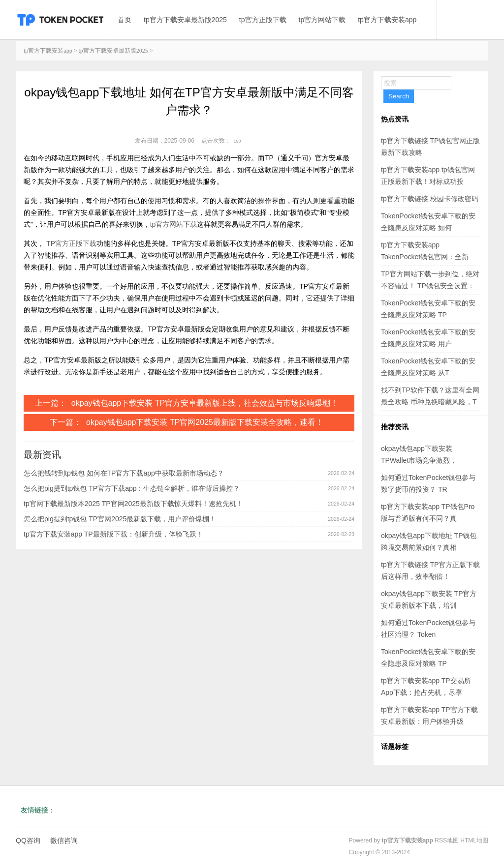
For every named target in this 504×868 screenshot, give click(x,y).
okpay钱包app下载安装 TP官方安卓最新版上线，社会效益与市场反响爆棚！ (205, 403)
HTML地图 (474, 840)
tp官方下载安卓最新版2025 (185, 20)
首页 (125, 20)
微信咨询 (64, 840)
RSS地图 (447, 840)
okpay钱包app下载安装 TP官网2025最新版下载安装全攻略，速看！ (205, 422)
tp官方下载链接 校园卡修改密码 (430, 199)
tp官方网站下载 (322, 20)
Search (399, 96)
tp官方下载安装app (387, 20)
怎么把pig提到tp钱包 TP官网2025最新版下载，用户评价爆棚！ (120, 519)
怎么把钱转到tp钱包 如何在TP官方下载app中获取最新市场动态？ (124, 473)
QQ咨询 (28, 840)
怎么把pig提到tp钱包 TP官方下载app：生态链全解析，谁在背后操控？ (132, 488)
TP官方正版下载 (71, 243)
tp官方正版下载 (263, 20)
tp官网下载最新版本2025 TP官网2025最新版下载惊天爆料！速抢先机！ (133, 504)
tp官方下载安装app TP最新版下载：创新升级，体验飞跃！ (113, 534)
